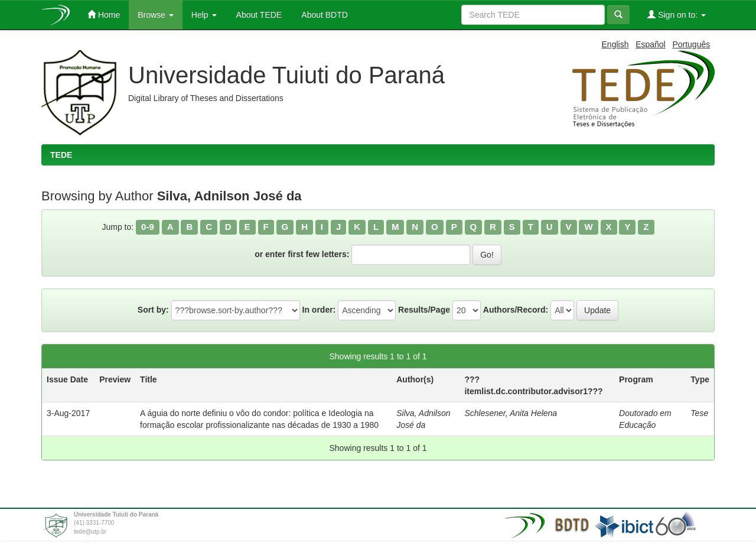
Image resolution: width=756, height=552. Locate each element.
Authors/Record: (516, 310)
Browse (156, 15)
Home (104, 14)
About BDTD (324, 15)
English (615, 44)
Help (204, 15)
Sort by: (153, 310)
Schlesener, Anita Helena (511, 413)
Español (651, 44)
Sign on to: (677, 14)
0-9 (148, 227)
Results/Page (424, 310)
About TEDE (258, 15)
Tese (699, 413)
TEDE (61, 155)
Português (691, 44)
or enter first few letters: (302, 254)
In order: (319, 310)
